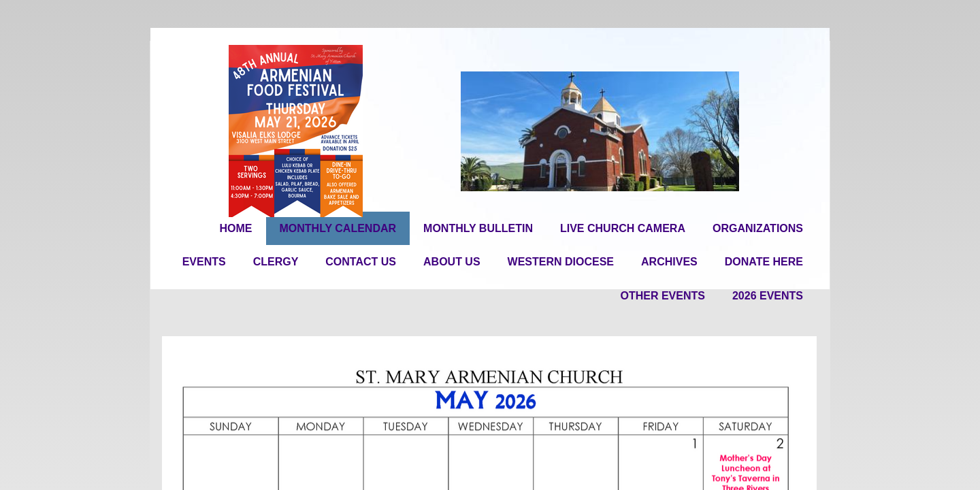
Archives (669, 262)
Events (204, 262)
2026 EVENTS (768, 296)
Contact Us (361, 262)
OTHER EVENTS (662, 296)
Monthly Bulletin (478, 228)
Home (236, 228)
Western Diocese (561, 262)
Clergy (276, 262)
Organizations (758, 228)
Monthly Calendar (338, 228)
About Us (452, 262)
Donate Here (764, 262)
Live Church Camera (623, 228)
